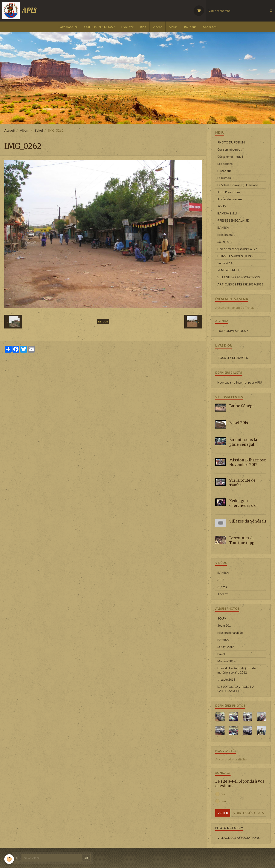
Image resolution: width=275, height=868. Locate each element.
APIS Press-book (229, 192)
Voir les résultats (249, 813)
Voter (223, 813)
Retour (103, 321)
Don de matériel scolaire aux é (237, 249)
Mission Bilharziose (230, 633)
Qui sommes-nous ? (231, 149)
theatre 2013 (226, 679)
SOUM (222, 206)
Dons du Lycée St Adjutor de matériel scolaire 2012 (237, 670)
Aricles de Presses (230, 199)
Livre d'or (127, 27)
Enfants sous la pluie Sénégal (243, 442)
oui (220, 794)
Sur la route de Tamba (242, 483)
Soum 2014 (225, 263)
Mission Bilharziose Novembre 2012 (248, 462)
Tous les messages (233, 358)
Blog (143, 27)
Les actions (225, 164)
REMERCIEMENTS (230, 270)
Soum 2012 (225, 242)
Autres (222, 587)
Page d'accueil (68, 27)
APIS (221, 580)
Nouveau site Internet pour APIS (240, 382)
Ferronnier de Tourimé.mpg (242, 540)
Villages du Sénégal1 (248, 521)
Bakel (39, 130)
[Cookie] (9, 859)
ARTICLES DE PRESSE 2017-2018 (240, 284)
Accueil (9, 130)
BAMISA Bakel (227, 213)
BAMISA (223, 227)
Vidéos (157, 27)
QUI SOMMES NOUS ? (99, 27)
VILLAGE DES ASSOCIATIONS (239, 277)
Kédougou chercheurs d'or (244, 503)
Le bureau (224, 178)
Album (173, 27)
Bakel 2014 (239, 423)
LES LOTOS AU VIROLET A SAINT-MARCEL (236, 689)
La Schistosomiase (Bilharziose (238, 185)
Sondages (210, 27)
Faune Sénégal (242, 406)
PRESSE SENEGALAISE (233, 220)
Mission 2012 (226, 235)
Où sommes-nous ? (230, 156)
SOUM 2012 (226, 647)
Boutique (190, 27)
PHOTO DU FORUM (231, 142)
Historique (225, 171)
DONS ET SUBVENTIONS (235, 256)
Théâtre (223, 594)
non (221, 801)
